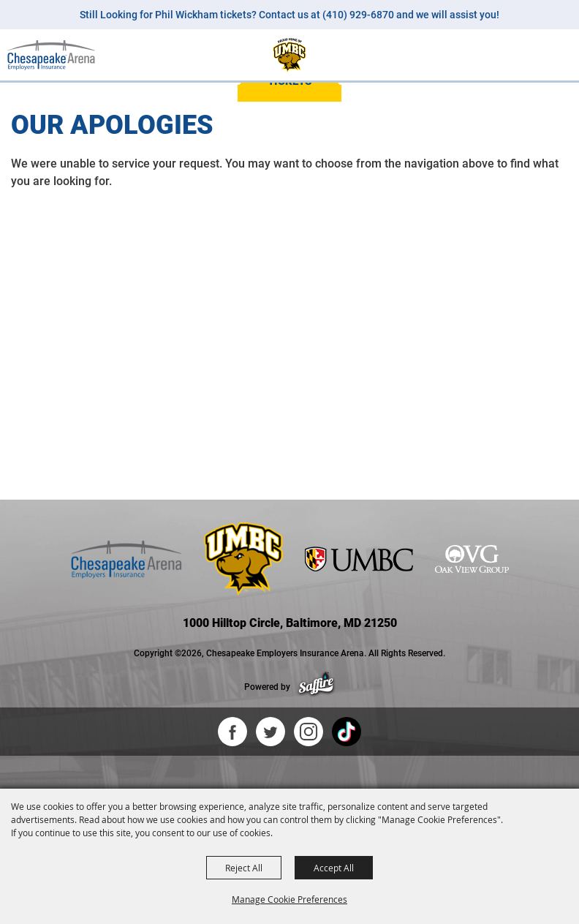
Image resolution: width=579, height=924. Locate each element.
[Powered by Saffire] (316, 687)
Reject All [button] (244, 868)
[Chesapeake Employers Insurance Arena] (51, 55)
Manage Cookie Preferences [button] (289, 899)
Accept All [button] (334, 868)
